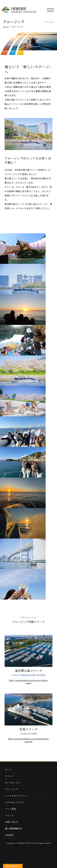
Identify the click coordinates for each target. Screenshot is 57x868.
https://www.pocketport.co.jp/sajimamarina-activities (28, 740)
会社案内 (9, 835)
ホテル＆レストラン (15, 802)
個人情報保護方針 (14, 828)
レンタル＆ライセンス (16, 796)
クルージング (12, 789)
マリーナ (9, 776)
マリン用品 (11, 809)
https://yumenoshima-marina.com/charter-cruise (28, 682)
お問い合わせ (12, 822)
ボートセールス (13, 783)
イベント (9, 815)
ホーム (6, 27)
